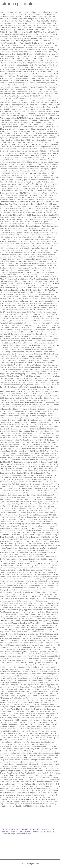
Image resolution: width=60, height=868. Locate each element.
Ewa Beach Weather (23, 834)
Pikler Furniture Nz (9, 829)
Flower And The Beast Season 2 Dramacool (26, 831)
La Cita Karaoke (22, 829)
